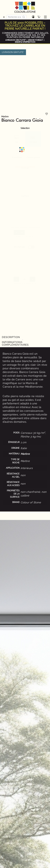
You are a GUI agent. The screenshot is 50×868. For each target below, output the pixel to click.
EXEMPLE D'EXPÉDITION (25, 42)
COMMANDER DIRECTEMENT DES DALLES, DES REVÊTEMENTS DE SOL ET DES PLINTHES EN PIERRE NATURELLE (26, 35)
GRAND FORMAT (35, 40)
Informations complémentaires (15, 343)
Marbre (5, 117)
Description (11, 337)
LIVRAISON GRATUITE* (16, 40)
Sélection (25, 128)
